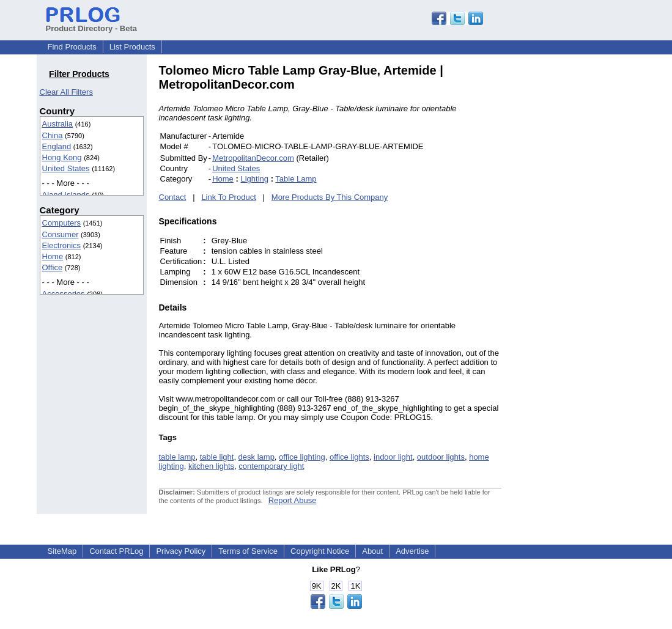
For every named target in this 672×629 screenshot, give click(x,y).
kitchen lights (211, 466)
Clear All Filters (66, 92)
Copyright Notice (320, 551)
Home (53, 256)
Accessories (64, 294)
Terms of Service (248, 551)
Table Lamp (296, 179)
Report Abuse (293, 500)
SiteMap (62, 551)
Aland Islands (66, 195)
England (57, 146)
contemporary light (271, 466)
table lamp (177, 457)
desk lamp (257, 457)
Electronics (62, 245)
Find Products (72, 47)
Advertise (412, 551)
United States (66, 168)
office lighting (302, 457)
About (372, 551)
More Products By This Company (330, 197)
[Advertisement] (584, 247)
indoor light (393, 457)
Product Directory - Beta (92, 24)
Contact (173, 197)
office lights (349, 457)
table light (217, 457)
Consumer (61, 234)
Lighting (254, 179)
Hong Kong (62, 157)
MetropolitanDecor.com (253, 158)
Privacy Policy (181, 551)
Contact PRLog (116, 551)
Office (53, 267)
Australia (58, 124)
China (53, 135)
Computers (62, 223)
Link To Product (228, 197)
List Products (132, 47)
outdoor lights (441, 457)
